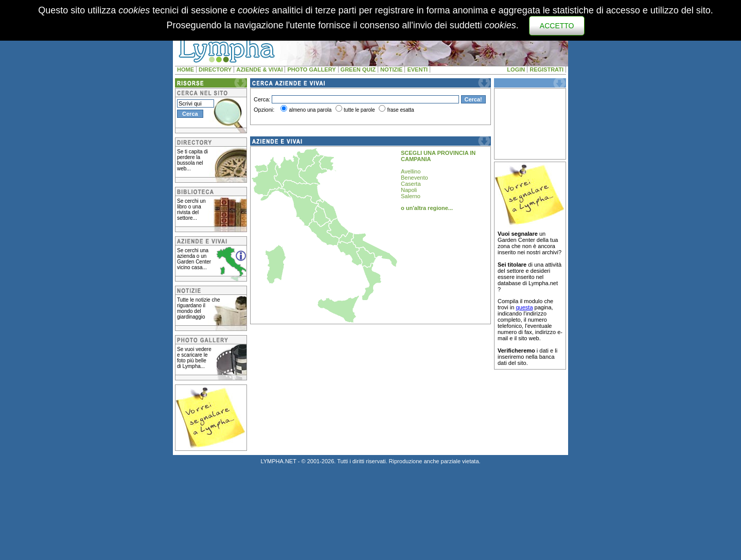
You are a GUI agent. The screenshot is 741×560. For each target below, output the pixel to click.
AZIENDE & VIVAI (259, 69)
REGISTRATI (546, 69)
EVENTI (417, 69)
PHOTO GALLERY (311, 69)
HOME (186, 69)
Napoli (409, 190)
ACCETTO (557, 26)
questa (524, 307)
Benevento (414, 178)
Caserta (411, 184)
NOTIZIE (391, 69)
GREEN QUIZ (358, 69)
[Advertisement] (530, 124)
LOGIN (516, 69)
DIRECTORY (215, 69)
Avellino (411, 171)
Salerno (411, 196)
